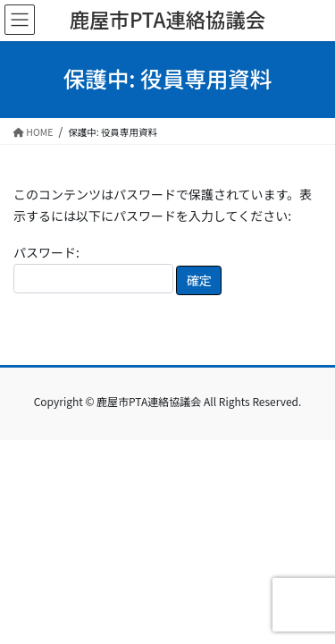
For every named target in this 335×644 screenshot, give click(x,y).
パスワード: (93, 268)
